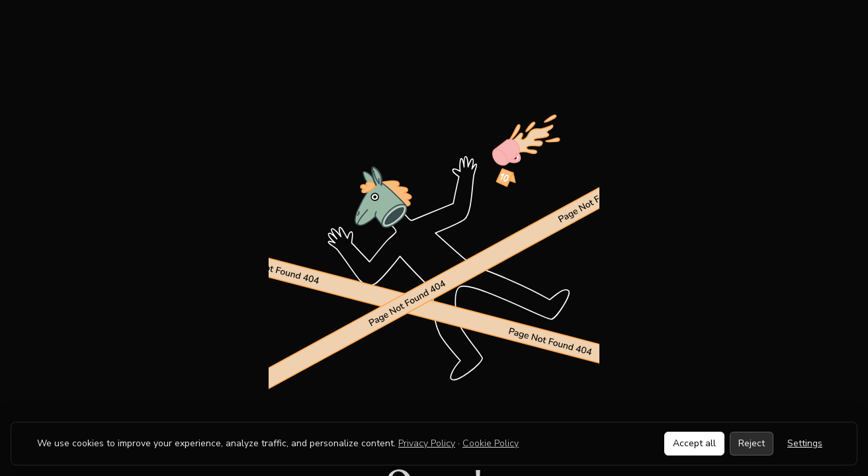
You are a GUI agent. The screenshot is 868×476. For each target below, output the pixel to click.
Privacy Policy (427, 443)
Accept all (694, 443)
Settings (805, 443)
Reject (752, 443)
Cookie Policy (491, 443)
